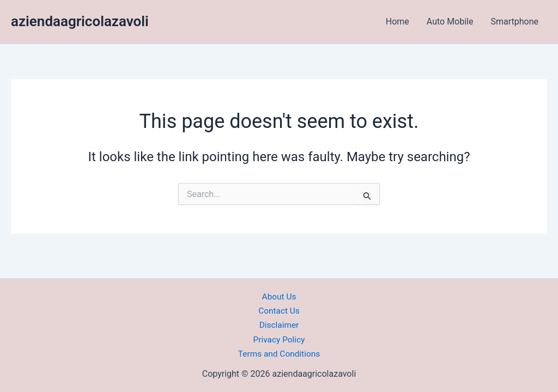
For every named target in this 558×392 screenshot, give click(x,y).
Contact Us (279, 311)
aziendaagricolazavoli (80, 21)
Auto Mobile (450, 22)
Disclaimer (279, 325)
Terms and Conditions (279, 354)
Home (398, 22)
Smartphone (514, 22)
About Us (279, 296)
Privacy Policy (279, 339)
